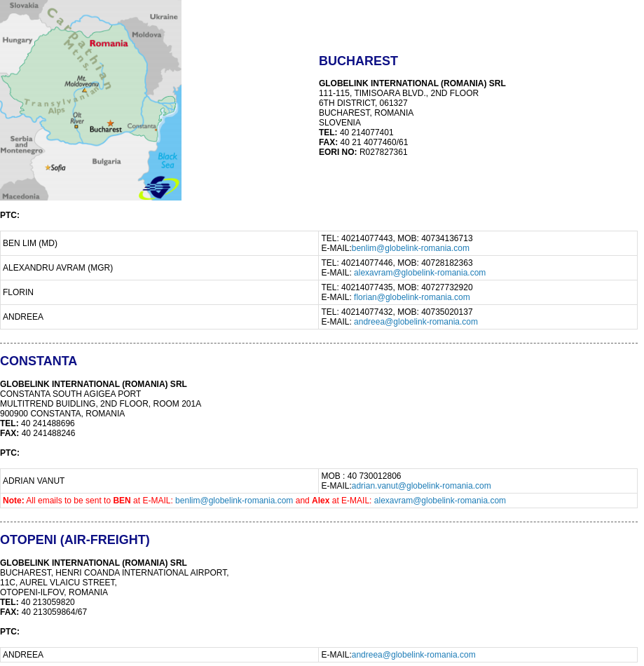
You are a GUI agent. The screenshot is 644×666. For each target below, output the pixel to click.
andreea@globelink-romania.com (416, 322)
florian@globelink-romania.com (412, 297)
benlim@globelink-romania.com (411, 248)
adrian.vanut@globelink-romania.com (422, 486)
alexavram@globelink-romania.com (420, 273)
